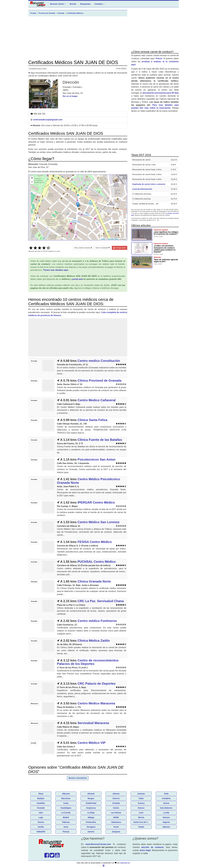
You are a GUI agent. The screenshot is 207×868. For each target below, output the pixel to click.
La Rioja (91, 813)
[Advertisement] (78, 38)
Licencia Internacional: (142, 189)
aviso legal (145, 850)
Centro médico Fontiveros (97, 621)
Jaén (41, 813)
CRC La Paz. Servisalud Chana (101, 601)
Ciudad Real (91, 803)
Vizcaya (66, 832)
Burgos (91, 798)
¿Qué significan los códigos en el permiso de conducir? (166, 233)
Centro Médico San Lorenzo (98, 522)
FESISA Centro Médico (95, 542)
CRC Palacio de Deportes (97, 684)
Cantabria (166, 798)
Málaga (91, 817)
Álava (41, 794)
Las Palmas (116, 813)
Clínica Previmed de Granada (99, 380)
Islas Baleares (166, 808)
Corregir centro (120, 248)
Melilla (116, 817)
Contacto (99, 4)
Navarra (166, 817)
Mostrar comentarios (78, 778)
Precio (159, 58)
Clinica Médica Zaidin (94, 641)
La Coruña (66, 813)
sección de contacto (152, 847)
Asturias (141, 794)
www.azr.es (125, 863)
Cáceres (116, 798)
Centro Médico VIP (91, 743)
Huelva (116, 808)
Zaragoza (116, 832)
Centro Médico (121, 69)
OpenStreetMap (113, 239)
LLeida (166, 813)
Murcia (141, 817)
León (141, 813)
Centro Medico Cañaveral (97, 400)
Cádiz (141, 798)
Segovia (166, 822)
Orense (41, 822)
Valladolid (41, 832)
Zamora (91, 832)
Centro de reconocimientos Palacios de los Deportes (88, 662)
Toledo (141, 827)
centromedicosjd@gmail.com (48, 120)
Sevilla (41, 827)
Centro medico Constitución (99, 361)
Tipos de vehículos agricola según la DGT (166, 261)
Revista (73, 4)
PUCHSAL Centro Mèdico (97, 562)
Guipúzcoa (91, 808)
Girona (166, 803)
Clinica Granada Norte (94, 581)
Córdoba (116, 803)
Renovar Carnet (58, 4)
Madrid (66, 817)
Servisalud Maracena (93, 723)
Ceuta (66, 803)
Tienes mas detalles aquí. (56, 270)
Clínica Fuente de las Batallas (100, 440)
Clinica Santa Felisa (92, 420)
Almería (116, 794)
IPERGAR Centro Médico (96, 502)
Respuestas (85, 4)
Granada (41, 808)
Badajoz (41, 798)
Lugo (41, 817)
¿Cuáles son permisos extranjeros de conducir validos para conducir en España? (165, 249)
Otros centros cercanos (83, 248)
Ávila (166, 794)
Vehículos (157, 257)
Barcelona (66, 798)
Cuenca (141, 803)
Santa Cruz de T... (141, 822)
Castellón (41, 803)
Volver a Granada (103, 248)
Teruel (116, 827)
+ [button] (32, 178)
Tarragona (91, 827)
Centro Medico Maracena (96, 703)
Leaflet (103, 239)
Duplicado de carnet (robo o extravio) (149, 184)
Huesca (141, 808)
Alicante (91, 794)
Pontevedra (91, 822)
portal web (77, 279)
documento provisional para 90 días (161, 93)
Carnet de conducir (161, 230)
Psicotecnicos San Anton (96, 459)
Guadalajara (66, 808)
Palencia (66, 822)
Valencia (166, 827)
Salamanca (116, 822)
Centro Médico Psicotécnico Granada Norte (88, 481)
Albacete (66, 794)
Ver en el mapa (70, 96)
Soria (66, 827)
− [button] (32, 182)
